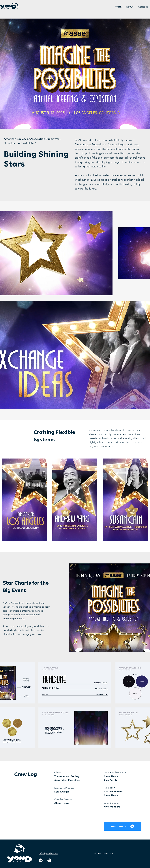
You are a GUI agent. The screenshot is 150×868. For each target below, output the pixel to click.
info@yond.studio (49, 854)
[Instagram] (49, 860)
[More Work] (123, 826)
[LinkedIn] (41, 860)
